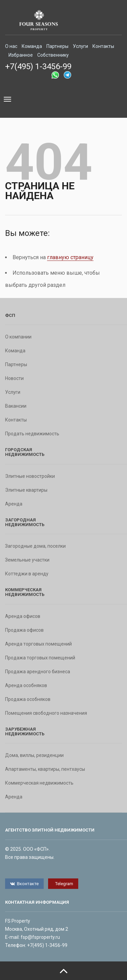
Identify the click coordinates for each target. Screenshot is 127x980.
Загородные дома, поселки (35, 546)
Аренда (14, 504)
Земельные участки (27, 560)
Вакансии (16, 406)
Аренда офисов (23, 616)
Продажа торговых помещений (40, 658)
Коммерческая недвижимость (39, 783)
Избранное (21, 55)
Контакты (103, 46)
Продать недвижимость (32, 434)
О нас (11, 46)
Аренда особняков (26, 685)
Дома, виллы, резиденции (34, 755)
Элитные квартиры (26, 490)
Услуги (80, 46)
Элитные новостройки (30, 476)
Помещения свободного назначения (46, 713)
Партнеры (57, 46)
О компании (18, 337)
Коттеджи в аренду (27, 574)
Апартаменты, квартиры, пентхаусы (45, 769)
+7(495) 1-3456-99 (38, 66)
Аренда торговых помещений (38, 644)
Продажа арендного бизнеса (38, 672)
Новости (14, 378)
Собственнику (53, 55)
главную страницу (70, 257)
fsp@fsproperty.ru (40, 937)
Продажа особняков (28, 699)
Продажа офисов (24, 630)
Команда (32, 46)
